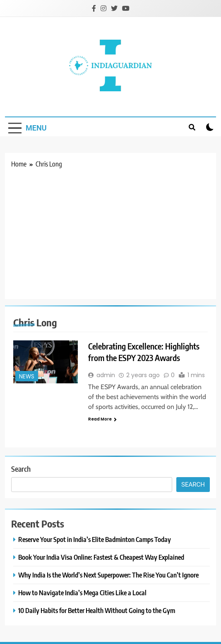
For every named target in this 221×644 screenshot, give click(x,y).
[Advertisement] (110, 231)
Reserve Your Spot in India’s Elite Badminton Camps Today (95, 539)
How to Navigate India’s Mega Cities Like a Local (82, 593)
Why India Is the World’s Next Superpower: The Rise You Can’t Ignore (108, 575)
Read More (102, 419)
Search (21, 469)
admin (106, 375)
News (27, 377)
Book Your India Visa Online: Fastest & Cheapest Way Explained (101, 557)
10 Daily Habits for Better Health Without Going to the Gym (97, 610)
